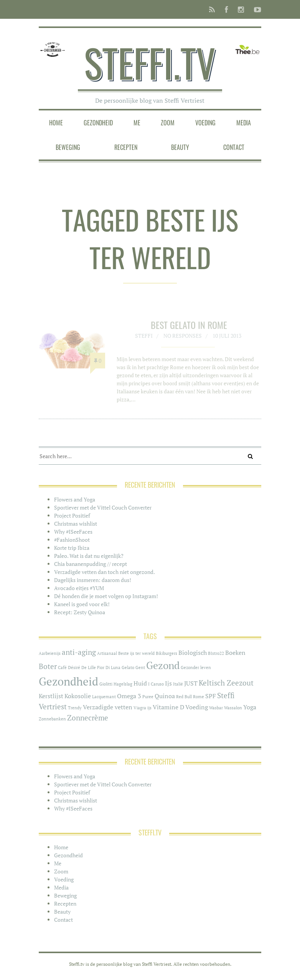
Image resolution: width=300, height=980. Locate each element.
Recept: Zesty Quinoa (80, 612)
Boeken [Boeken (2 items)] (235, 653)
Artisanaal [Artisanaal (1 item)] (107, 653)
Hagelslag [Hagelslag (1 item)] (123, 684)
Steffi (144, 338)
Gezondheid (98, 123)
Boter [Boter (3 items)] (48, 666)
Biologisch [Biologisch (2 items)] (193, 653)
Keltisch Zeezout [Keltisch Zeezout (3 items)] (226, 683)
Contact (234, 147)
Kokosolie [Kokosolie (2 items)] (78, 696)
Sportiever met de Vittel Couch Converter (103, 507)
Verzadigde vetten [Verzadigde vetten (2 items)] (108, 707)
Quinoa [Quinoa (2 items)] (165, 696)
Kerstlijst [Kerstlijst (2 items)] (51, 696)
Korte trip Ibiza (72, 548)
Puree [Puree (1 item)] (148, 697)
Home (56, 123)
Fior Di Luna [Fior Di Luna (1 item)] (109, 668)
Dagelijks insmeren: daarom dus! (93, 580)
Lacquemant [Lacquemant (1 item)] (104, 697)
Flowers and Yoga (75, 499)
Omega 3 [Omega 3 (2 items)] (129, 696)
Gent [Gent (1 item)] (140, 668)
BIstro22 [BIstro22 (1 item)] (216, 653)
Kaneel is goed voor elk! (82, 604)
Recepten (126, 147)
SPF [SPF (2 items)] (211, 696)
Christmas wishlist (76, 524)
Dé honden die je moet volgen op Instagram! (106, 596)
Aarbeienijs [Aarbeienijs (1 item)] (50, 653)
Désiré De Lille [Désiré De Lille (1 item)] (82, 668)
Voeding (205, 123)
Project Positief (72, 515)
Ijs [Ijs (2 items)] (168, 683)
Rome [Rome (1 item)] (199, 697)
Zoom (168, 123)
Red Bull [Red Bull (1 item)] (184, 697)
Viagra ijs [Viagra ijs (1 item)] (143, 708)
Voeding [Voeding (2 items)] (197, 707)
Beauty (180, 147)
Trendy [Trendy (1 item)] (75, 708)
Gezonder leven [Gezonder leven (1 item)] (196, 668)
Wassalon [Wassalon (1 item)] (233, 708)
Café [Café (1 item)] (62, 668)
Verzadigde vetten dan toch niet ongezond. (105, 572)
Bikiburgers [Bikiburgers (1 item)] (166, 653)
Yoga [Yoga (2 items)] (250, 707)
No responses (183, 338)
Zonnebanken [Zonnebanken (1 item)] (52, 719)
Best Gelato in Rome (189, 327)
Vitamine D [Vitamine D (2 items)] (168, 707)
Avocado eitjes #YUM (79, 588)
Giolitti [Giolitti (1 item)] (106, 684)
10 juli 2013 (227, 338)
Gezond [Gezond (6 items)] (163, 665)
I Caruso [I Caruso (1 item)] (156, 684)
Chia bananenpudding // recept (91, 564)
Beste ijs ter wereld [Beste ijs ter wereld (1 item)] (136, 653)
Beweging (68, 147)
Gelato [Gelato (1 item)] (128, 668)
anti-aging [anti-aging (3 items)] (79, 652)
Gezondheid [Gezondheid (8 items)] (68, 681)
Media (244, 123)
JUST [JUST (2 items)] (191, 683)
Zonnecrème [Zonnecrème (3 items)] (88, 718)
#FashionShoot (72, 540)
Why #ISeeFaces (73, 532)
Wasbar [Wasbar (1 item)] (216, 708)
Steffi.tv (150, 62)
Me (137, 123)
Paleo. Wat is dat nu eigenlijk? (89, 556)
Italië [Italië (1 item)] (178, 684)
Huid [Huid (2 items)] (140, 683)
